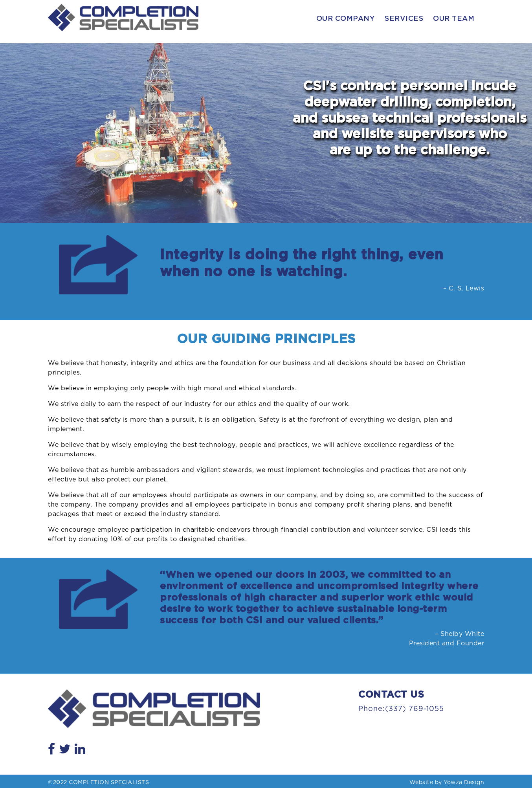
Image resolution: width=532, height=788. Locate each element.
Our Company (346, 19)
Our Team (454, 19)
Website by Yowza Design (447, 782)
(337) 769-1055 (415, 709)
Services (404, 19)
